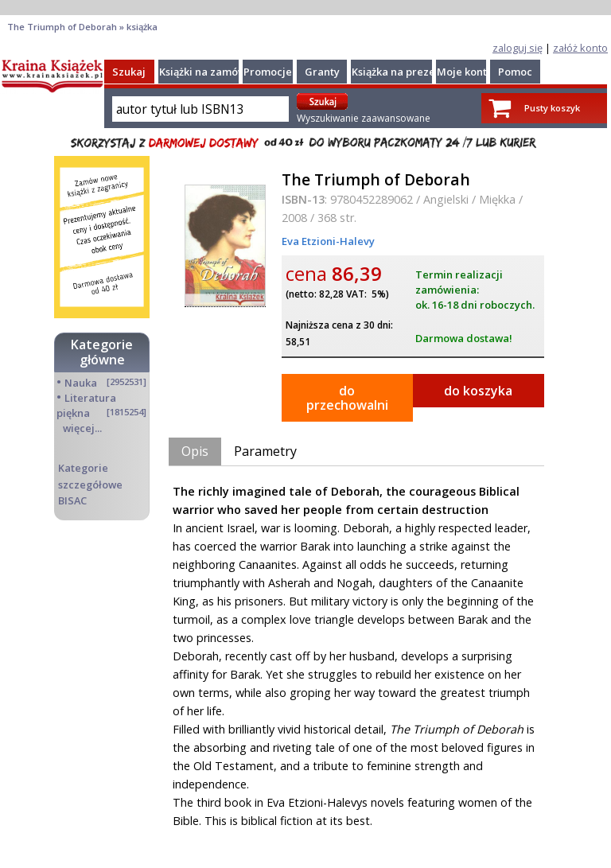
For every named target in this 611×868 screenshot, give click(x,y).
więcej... (82, 428)
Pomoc (515, 72)
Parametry (265, 451)
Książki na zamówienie (215, 72)
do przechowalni (347, 398)
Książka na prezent (399, 72)
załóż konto (580, 48)
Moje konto (465, 72)
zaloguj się (518, 48)
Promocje (268, 72)
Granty (322, 72)
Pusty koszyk (552, 108)
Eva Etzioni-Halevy (328, 241)
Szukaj (129, 72)
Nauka (81, 383)
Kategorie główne (102, 352)
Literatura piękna (86, 405)
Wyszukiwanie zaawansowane (364, 118)
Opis (195, 451)
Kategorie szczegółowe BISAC (90, 484)
